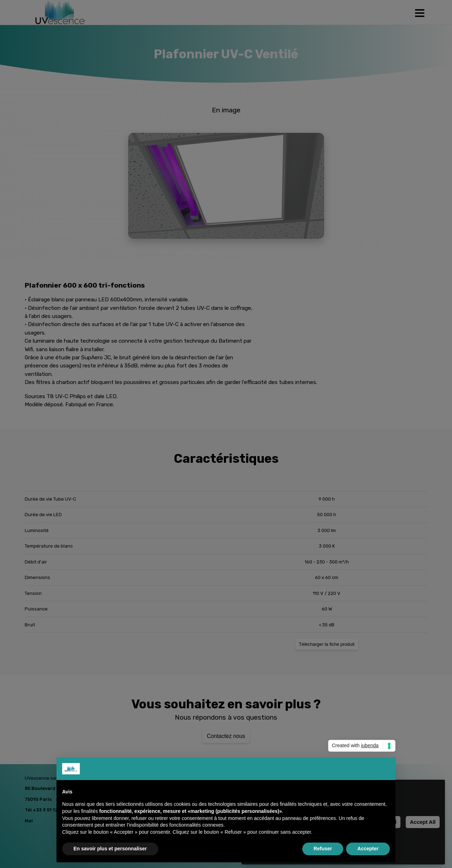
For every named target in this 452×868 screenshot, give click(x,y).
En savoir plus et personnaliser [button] (110, 849)
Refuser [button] (323, 849)
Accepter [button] (368, 849)
